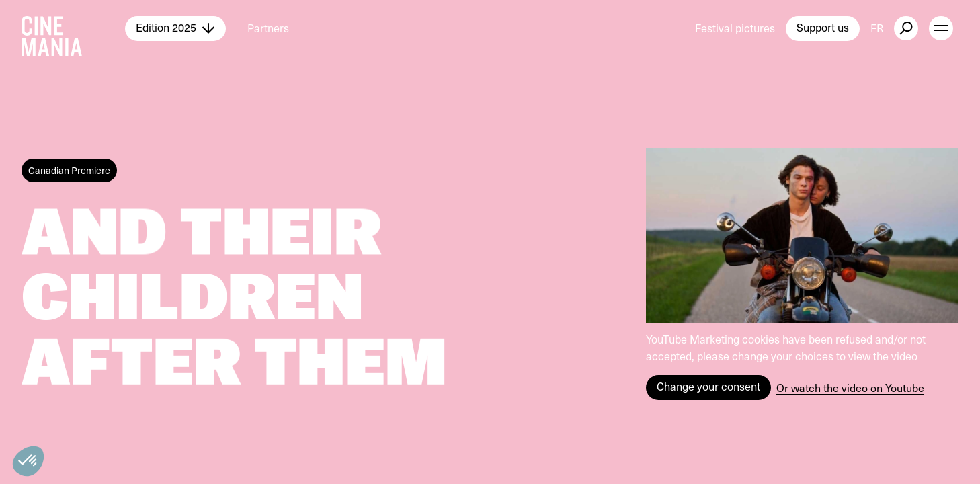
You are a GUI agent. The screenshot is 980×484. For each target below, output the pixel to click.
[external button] (906, 28)
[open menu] (941, 28)
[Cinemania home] (73, 28)
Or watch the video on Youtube (850, 388)
